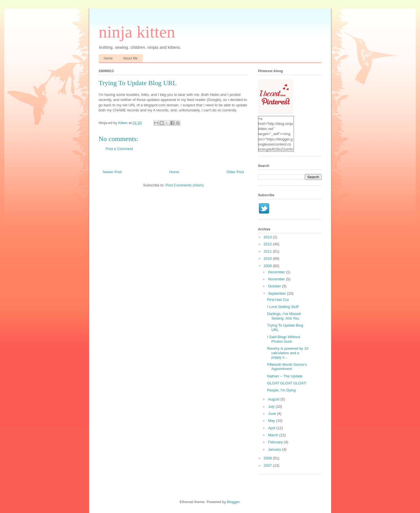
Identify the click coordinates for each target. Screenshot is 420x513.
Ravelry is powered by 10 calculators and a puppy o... (288, 353)
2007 (268, 465)
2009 (268, 266)
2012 (268, 244)
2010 (268, 258)
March (274, 435)
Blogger (233, 502)
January (275, 449)
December (277, 272)
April (272, 428)
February (276, 442)
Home (108, 58)
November (277, 279)
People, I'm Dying (281, 390)
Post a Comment (119, 149)
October (275, 286)
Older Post (235, 172)
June (272, 414)
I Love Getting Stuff (283, 307)
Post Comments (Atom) (185, 185)
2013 (268, 237)
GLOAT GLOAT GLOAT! (287, 383)
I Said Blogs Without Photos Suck (284, 339)
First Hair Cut (278, 300)
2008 (268, 458)
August (274, 399)
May (272, 421)
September (277, 293)
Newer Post (112, 172)
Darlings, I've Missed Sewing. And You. (284, 316)
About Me (130, 58)
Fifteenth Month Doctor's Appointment (287, 367)
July (272, 407)
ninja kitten (137, 32)
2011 (268, 251)
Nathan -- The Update (285, 376)
